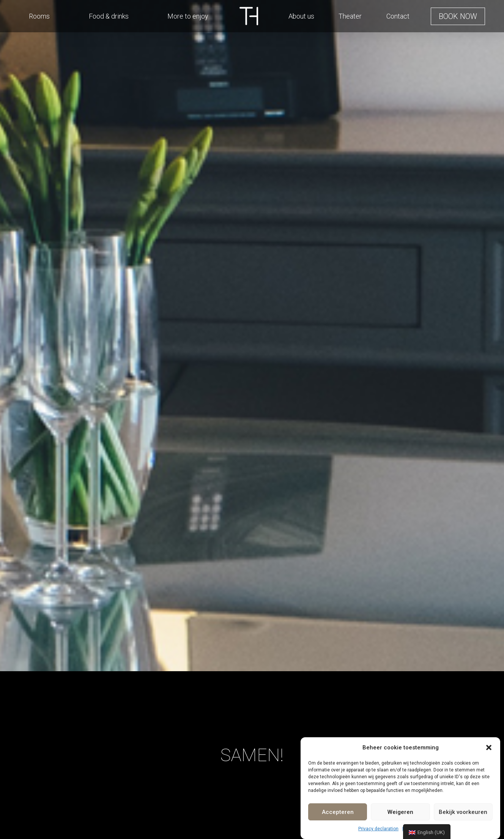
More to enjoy (188, 16)
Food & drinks (109, 16)
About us (301, 16)
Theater (350, 16)
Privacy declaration (378, 829)
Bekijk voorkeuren (463, 812)
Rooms (39, 16)
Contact (398, 16)
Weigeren (400, 812)
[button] (489, 748)
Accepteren (338, 812)
